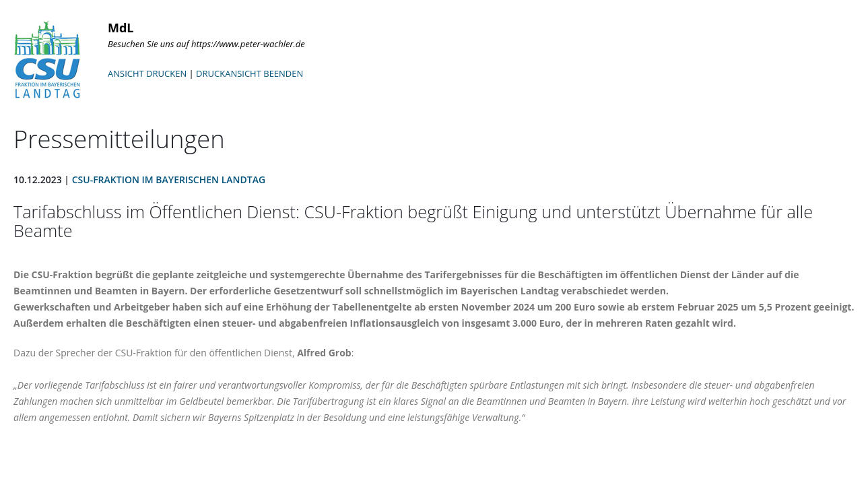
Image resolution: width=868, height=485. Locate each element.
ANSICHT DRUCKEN (147, 73)
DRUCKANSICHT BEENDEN (249, 73)
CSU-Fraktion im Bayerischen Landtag (169, 180)
